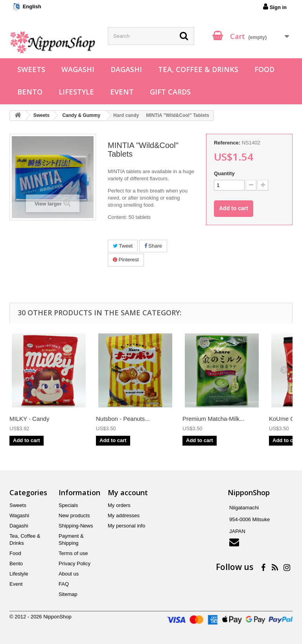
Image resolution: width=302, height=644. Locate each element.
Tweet (123, 246)
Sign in (275, 7)
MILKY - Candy (29, 419)
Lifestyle (76, 92)
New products (74, 515)
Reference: (227, 143)
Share (153, 246)
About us (69, 574)
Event (122, 92)
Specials (68, 505)
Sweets (31, 69)
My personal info (126, 526)
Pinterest (126, 260)
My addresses (124, 515)
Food (264, 69)
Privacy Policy (75, 563)
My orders (119, 505)
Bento (30, 92)
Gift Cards (170, 92)
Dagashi (126, 69)
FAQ (64, 584)
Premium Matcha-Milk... (214, 419)
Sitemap (68, 594)
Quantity (224, 173)
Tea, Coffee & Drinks (198, 69)
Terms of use (73, 553)
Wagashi (78, 69)
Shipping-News (76, 526)
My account (128, 492)
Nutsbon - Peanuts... (123, 419)
